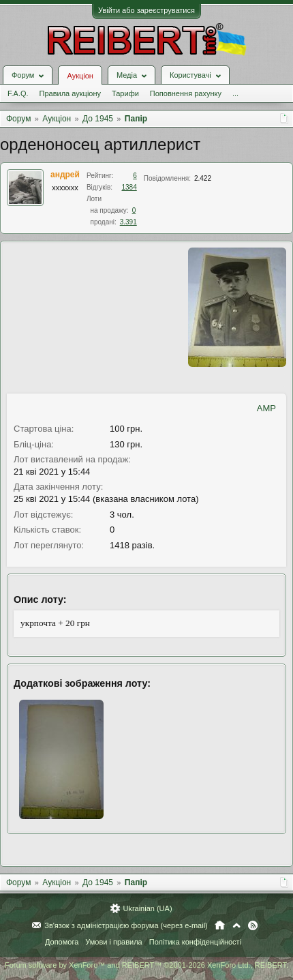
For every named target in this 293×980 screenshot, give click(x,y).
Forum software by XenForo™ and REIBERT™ (146, 965)
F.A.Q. (18, 93)
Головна (220, 925)
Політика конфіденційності (195, 942)
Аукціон (80, 76)
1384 (129, 187)
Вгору (236, 925)
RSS (253, 925)
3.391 (128, 222)
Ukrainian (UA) (147, 908)
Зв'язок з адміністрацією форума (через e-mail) (126, 925)
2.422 (203, 178)
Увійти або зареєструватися (146, 10)
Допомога (62, 942)
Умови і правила (113, 942)
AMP (266, 408)
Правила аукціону (70, 93)
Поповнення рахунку (186, 93)
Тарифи (125, 93)
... (235, 93)
